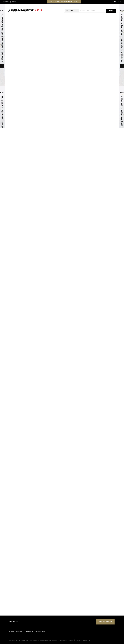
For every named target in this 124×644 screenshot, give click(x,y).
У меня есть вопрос (106, 622)
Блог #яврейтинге (15, 622)
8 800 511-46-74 (116, 2)
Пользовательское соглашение (36, 632)
